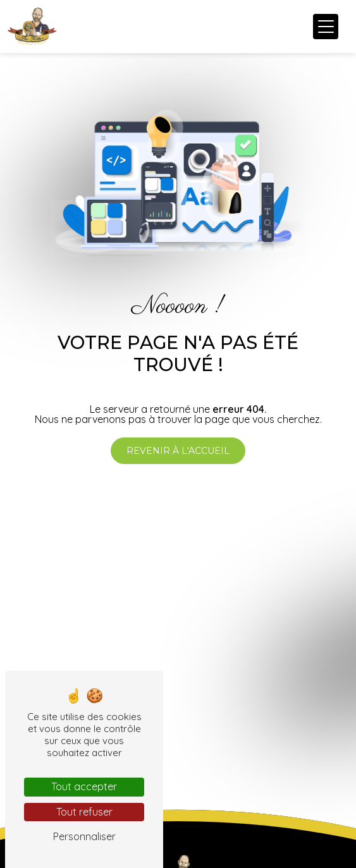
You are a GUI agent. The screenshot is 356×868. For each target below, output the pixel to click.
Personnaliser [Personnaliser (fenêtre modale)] (84, 836)
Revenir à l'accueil (178, 451)
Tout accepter (84, 786)
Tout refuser (84, 812)
